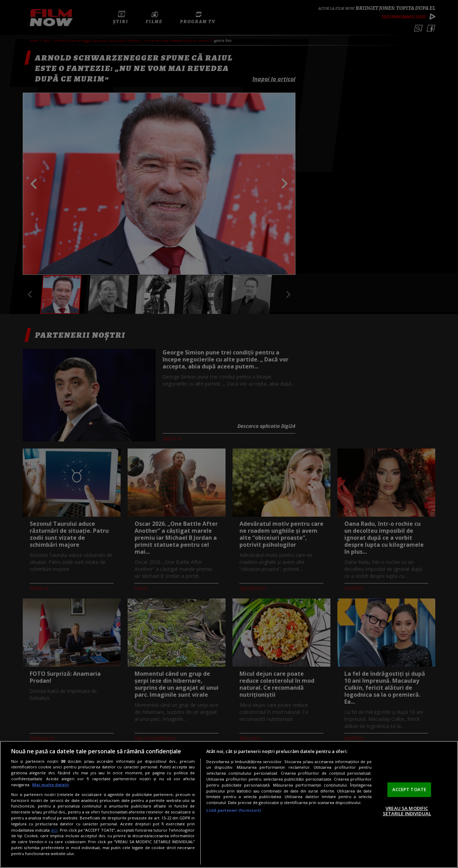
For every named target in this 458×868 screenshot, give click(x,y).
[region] (229, 804)
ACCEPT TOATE (409, 789)
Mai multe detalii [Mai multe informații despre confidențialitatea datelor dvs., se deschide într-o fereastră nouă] (51, 785)
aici (54, 830)
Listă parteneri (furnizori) (234, 810)
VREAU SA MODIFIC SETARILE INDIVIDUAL (407, 811)
